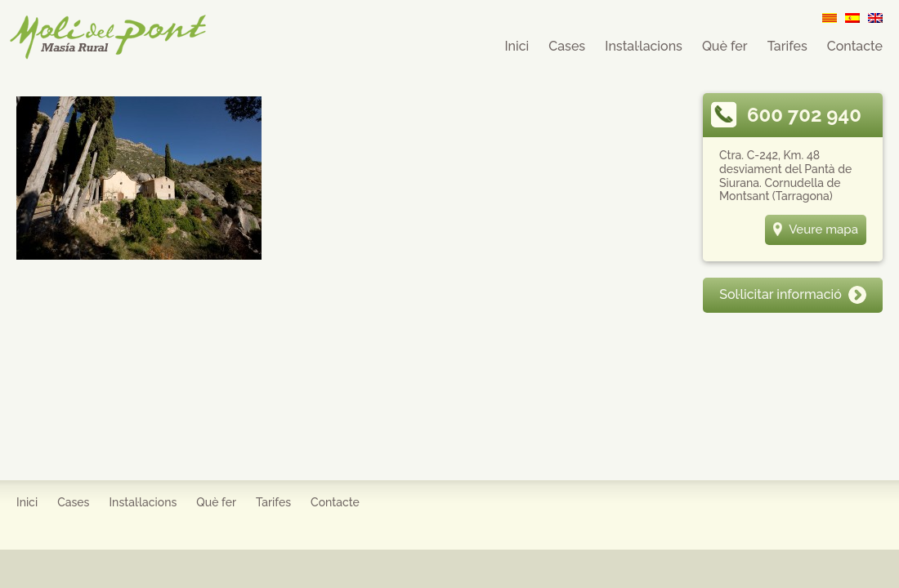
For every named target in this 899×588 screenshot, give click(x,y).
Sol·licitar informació (793, 294)
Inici (517, 46)
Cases (567, 46)
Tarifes (787, 46)
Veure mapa (816, 229)
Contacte (855, 46)
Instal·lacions (644, 46)
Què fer (725, 46)
